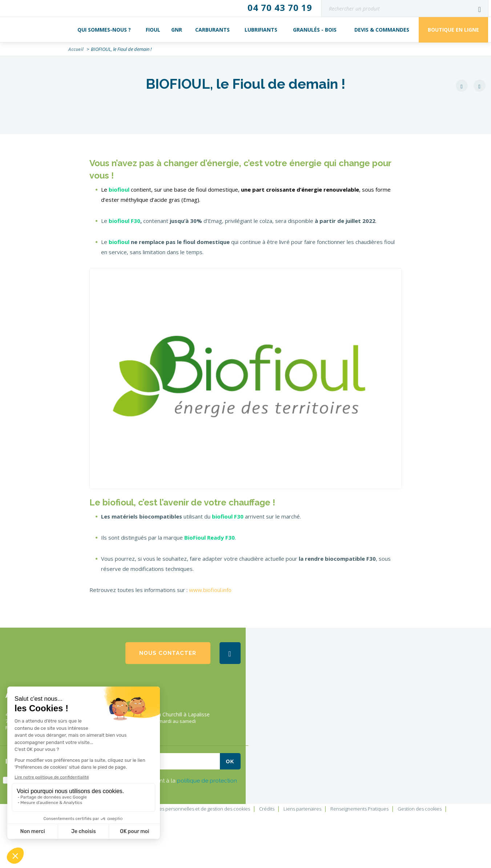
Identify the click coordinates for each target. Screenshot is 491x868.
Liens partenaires (302, 809)
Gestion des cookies (420, 809)
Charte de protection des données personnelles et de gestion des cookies (170, 809)
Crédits (267, 809)
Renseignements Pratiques (359, 809)
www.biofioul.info (210, 590)
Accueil (76, 49)
